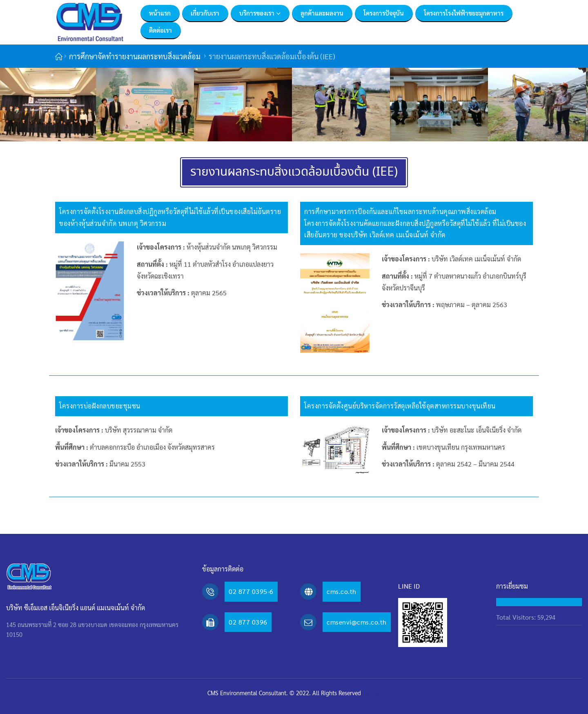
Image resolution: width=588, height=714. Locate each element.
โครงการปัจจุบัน (384, 13)
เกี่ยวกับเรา (205, 13)
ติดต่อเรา (160, 30)
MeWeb (372, 693)
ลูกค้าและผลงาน (322, 13)
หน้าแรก (160, 13)
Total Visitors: (517, 617)
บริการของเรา (257, 13)
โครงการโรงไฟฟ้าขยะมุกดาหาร (464, 13)
